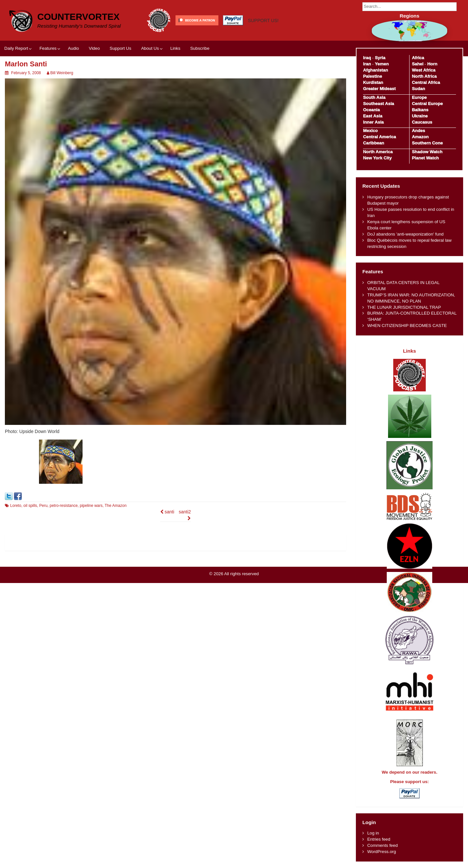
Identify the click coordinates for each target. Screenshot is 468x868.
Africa (418, 58)
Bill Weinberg (62, 73)
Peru (43, 506)
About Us (150, 48)
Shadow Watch (427, 152)
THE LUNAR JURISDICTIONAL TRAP (404, 307)
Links (175, 48)
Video (94, 48)
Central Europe (427, 104)
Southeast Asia (379, 104)
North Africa (424, 76)
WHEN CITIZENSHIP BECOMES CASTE (407, 325)
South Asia (374, 97)
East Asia (373, 116)
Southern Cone (427, 143)
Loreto (16, 506)
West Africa (423, 70)
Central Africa (426, 82)
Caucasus (422, 122)
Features (48, 48)
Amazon (420, 137)
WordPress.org (382, 852)
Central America (380, 137)
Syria (380, 58)
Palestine (372, 76)
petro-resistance (64, 506)
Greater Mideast (379, 89)
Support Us (120, 48)
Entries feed (379, 839)
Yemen (382, 64)
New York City (377, 158)
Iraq (367, 58)
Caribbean (374, 143)
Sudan (418, 89)
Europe (419, 97)
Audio (73, 48)
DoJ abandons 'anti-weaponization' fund (405, 234)
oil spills (30, 506)
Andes (418, 131)
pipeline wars (91, 506)
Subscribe (200, 48)
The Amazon (116, 506)
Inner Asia (373, 122)
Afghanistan (376, 70)
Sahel (417, 64)
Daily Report (16, 48)
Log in (373, 833)
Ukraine (420, 116)
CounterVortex (78, 17)
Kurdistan (373, 82)
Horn (432, 64)
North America (378, 152)
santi (167, 512)
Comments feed (383, 845)
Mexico (370, 131)
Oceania (371, 110)
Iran (367, 64)
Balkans (420, 110)
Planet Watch (425, 158)
